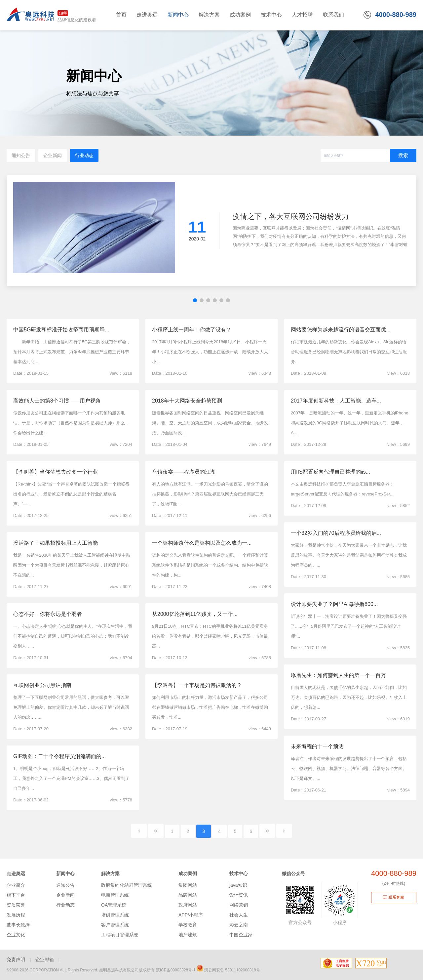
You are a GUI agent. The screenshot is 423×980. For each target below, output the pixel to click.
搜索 (403, 155)
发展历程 (16, 915)
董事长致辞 (18, 925)
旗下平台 (16, 895)
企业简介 (16, 885)
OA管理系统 (114, 905)
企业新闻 (53, 155)
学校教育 (188, 925)
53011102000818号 (242, 970)
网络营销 (239, 905)
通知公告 (21, 155)
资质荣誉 (16, 905)
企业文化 (16, 935)
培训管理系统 (115, 915)
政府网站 (188, 905)
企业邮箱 (45, 959)
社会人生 (239, 915)
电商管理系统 (115, 895)
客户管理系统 (115, 925)
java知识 (238, 885)
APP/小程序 (191, 915)
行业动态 (84, 155)
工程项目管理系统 (120, 935)
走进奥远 (16, 873)
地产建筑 (188, 935)
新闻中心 (65, 873)
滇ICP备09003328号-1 (176, 970)
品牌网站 (188, 895)
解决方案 (110, 873)
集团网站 (188, 885)
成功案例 (188, 873)
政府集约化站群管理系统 (127, 885)
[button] (195, 300)
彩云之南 (239, 925)
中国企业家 (241, 935)
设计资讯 (239, 895)
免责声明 (16, 959)
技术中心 (239, 873)
